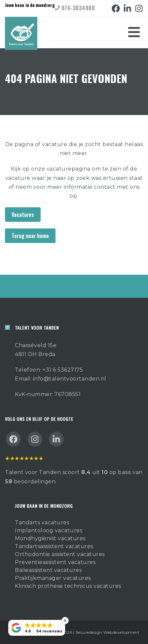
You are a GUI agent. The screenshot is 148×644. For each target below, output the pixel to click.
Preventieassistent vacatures (55, 562)
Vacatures (23, 215)
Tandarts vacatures (42, 523)
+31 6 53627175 (63, 370)
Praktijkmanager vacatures (53, 578)
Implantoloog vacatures (49, 530)
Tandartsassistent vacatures (54, 546)
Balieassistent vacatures (48, 570)
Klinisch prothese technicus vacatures (68, 586)
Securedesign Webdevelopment (108, 632)
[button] (37, 628)
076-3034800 (75, 8)
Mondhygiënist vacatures (50, 538)
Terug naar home (30, 236)
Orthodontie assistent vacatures (60, 554)
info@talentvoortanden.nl (70, 379)
